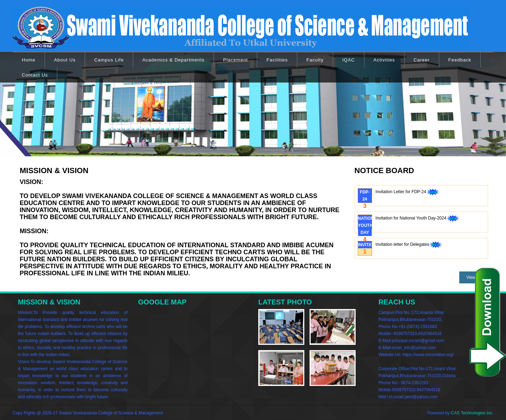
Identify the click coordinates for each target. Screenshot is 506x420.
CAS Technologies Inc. (472, 413)
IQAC (349, 60)
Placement (235, 60)
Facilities (277, 60)
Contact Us (35, 75)
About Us (65, 60)
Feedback (460, 60)
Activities (384, 60)
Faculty (315, 60)
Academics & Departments (173, 60)
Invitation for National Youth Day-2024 (418, 219)
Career (422, 60)
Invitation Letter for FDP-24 (408, 192)
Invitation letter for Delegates (409, 245)
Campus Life (109, 60)
